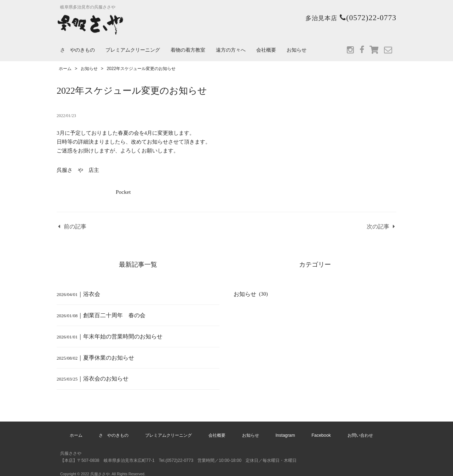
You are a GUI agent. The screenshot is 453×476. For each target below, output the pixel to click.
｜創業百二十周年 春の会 (102, 314)
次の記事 (379, 227)
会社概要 (266, 50)
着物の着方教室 (188, 50)
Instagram (281, 430)
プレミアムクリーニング (133, 50)
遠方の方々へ (231, 50)
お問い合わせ (349, 430)
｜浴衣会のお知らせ (91, 375)
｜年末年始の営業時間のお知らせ (107, 334)
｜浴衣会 (78, 293)
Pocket (123, 192)
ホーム (87, 430)
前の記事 (74, 227)
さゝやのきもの (78, 50)
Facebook (313, 430)
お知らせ (297, 50)
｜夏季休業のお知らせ (94, 355)
